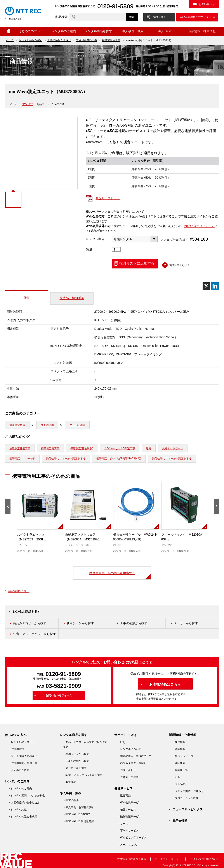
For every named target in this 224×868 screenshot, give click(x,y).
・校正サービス (127, 810)
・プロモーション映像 (185, 798)
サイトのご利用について (205, 859)
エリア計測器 (77, 425)
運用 (149, 448)
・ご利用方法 (16, 749)
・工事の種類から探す (76, 761)
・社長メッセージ (183, 756)
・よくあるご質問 (19, 770)
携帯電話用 (47, 425)
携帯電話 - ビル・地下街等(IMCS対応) (119, 459)
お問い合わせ (207, 4)
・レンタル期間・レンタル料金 (27, 796)
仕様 (27, 298)
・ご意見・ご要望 (128, 777)
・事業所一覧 (180, 770)
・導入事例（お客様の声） (79, 807)
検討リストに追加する (137, 263)
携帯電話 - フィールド (22, 459)
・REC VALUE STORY (76, 814)
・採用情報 (179, 742)
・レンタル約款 (17, 810)
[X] (206, 286)
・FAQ (122, 742)
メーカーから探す (186, 623)
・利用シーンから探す (76, 754)
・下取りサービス (128, 831)
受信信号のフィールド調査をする (66, 459)
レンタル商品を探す (98, 31)
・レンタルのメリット (21, 742)
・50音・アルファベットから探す (83, 775)
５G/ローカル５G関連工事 (120, 448)
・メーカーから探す (75, 768)
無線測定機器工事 (87, 40)
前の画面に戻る (19, 591)
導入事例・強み (133, 31)
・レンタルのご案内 (20, 789)
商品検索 (61, 17)
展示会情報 (180, 821)
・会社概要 (179, 763)
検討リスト (159, 17)
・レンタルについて (129, 749)
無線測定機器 (17, 425)
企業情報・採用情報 (202, 31)
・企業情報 (179, 749)
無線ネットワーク (173, 448)
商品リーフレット (108, 198)
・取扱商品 (69, 782)
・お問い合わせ (127, 770)
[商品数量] (116, 249)
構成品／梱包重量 (72, 298)
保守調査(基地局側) (82, 448)
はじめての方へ (29, 31)
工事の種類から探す (59, 40)
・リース (123, 824)
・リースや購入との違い (23, 756)
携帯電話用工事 (111, 40)
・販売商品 (124, 796)
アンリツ (28, 104)
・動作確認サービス (129, 817)
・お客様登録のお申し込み (24, 803)
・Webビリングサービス (132, 838)
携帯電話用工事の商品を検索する (112, 573)
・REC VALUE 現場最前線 (78, 821)
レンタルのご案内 (64, 31)
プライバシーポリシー (168, 859)
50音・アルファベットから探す (35, 634)
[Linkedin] (215, 286)
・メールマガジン (128, 845)
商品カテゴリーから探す (30, 623)
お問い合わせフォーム (199, 226)
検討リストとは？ (179, 265)
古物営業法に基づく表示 (132, 859)
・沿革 (176, 777)
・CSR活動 (179, 784)
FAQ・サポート (167, 31)
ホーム (9, 31)
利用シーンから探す (80, 623)
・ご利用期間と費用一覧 (23, 763)
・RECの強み (71, 800)
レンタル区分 (95, 239)
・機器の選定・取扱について (135, 756)
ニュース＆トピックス (188, 809)
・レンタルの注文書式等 (23, 817)
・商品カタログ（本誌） (132, 763)
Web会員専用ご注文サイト (195, 17)
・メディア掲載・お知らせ (188, 791)
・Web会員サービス (129, 803)
